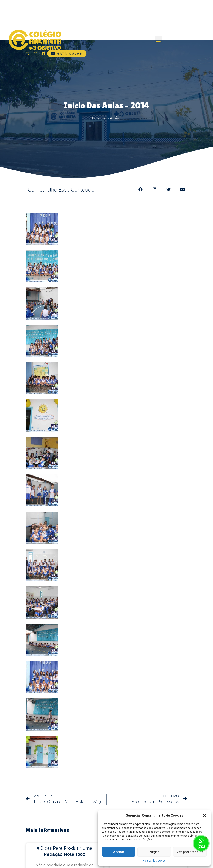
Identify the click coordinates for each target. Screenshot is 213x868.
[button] (204, 815)
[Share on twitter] (168, 190)
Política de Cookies (154, 861)
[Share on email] (182, 190)
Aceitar (119, 852)
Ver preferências (190, 852)
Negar (154, 852)
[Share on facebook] (140, 190)
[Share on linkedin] (154, 190)
